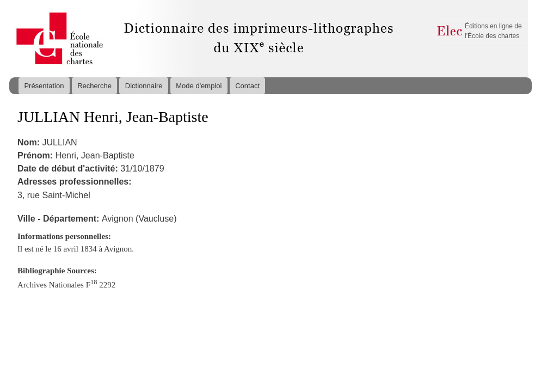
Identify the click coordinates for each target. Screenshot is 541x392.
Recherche (94, 86)
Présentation (44, 86)
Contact (247, 86)
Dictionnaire (144, 86)
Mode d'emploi (199, 86)
